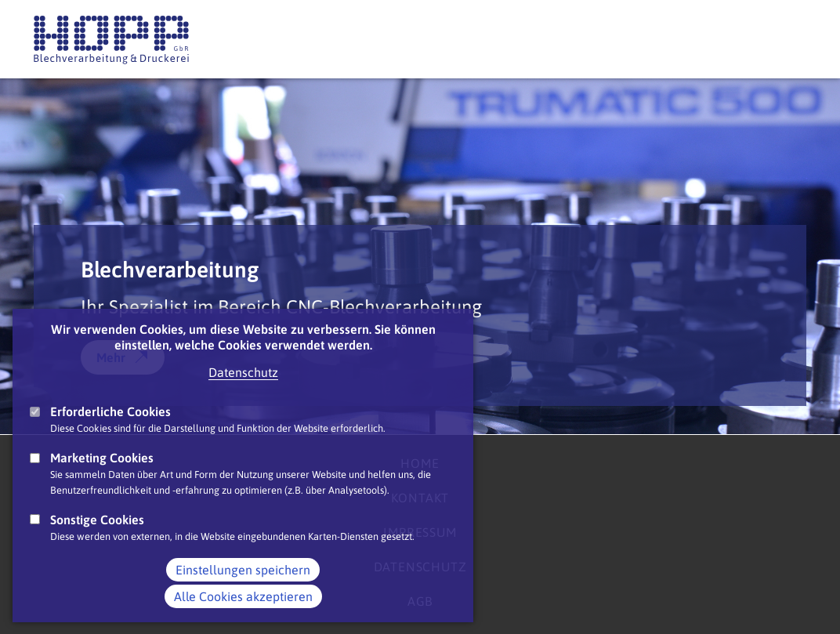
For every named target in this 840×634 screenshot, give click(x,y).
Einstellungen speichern (243, 592)
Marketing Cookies (102, 480)
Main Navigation (791, 38)
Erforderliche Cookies (110, 433)
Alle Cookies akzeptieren (243, 618)
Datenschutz (243, 394)
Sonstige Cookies (97, 542)
